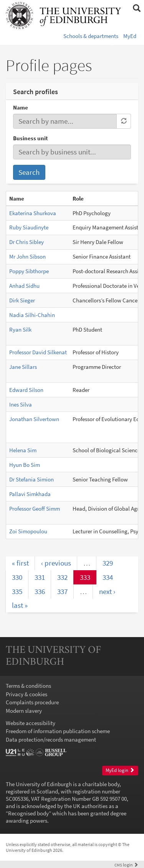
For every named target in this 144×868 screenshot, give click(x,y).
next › (107, 591)
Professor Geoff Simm (35, 509)
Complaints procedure (32, 702)
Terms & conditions (28, 686)
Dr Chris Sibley (26, 242)
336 (40, 591)
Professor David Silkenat (38, 352)
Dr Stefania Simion (31, 479)
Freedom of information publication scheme (58, 731)
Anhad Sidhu (24, 286)
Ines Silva (21, 404)
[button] (137, 8)
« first (20, 563)
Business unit (31, 138)
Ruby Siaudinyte (29, 227)
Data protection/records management (51, 739)
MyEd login (120, 770)
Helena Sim (23, 450)
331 (40, 577)
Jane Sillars (23, 367)
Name (21, 107)
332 (62, 577)
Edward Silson (26, 390)
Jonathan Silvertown (34, 419)
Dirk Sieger (22, 300)
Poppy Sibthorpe (29, 271)
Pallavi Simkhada (30, 494)
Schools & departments (91, 36)
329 (108, 563)
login (126, 865)
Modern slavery (24, 711)
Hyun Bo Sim (25, 465)
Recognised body (28, 813)
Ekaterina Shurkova (33, 213)
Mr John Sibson (27, 256)
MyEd (130, 36)
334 (108, 577)
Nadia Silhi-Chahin (32, 315)
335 (17, 591)
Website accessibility (31, 723)
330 (17, 577)
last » (20, 605)
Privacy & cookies (26, 694)
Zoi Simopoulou (28, 531)
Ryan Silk (20, 329)
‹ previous (56, 563)
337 (62, 591)
